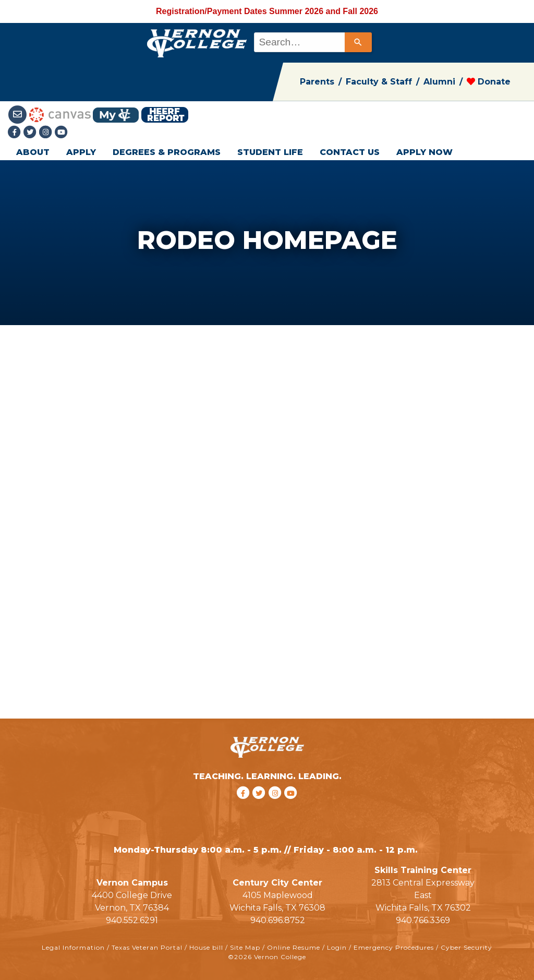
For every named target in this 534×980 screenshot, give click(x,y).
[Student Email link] (19, 114)
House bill (206, 947)
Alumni (439, 82)
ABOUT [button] (33, 152)
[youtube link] (62, 133)
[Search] (358, 42)
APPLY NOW (424, 152)
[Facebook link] (16, 133)
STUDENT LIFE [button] (270, 152)
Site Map (245, 947)
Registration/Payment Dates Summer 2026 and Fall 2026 (267, 11)
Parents (317, 82)
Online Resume (294, 947)
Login (337, 947)
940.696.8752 (278, 920)
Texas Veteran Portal (147, 947)
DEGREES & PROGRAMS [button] (167, 152)
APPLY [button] (81, 152)
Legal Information (73, 947)
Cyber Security (466, 947)
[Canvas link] (60, 114)
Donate (489, 82)
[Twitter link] (31, 133)
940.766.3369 (423, 920)
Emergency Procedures (394, 947)
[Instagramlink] (47, 133)
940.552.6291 (132, 920)
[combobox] (312, 42)
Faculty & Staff (379, 82)
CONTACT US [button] (350, 152)
